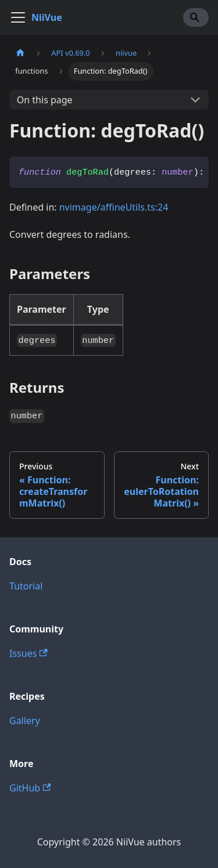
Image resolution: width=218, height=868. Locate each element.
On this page (45, 100)
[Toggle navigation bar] (18, 17)
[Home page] (20, 53)
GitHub (30, 788)
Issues (28, 653)
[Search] (196, 17)
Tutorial (26, 586)
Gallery (25, 721)
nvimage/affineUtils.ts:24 (114, 207)
